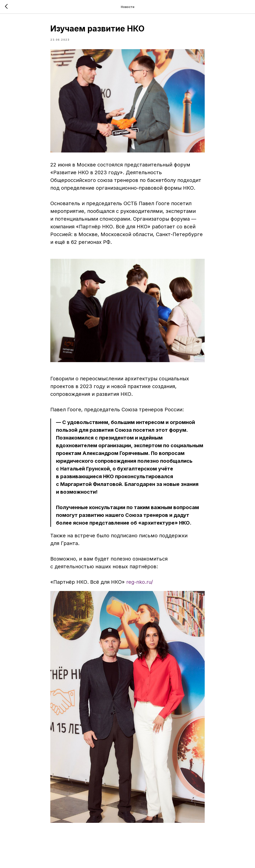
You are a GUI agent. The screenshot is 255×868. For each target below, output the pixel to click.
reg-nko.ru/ (140, 582)
